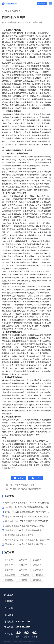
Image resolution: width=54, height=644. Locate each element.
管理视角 (16, 11)
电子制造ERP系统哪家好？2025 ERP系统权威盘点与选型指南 (29, 503)
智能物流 (9, 580)
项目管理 (39, 575)
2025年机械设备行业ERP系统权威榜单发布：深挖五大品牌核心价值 (29, 507)
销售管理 (37, 565)
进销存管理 (38, 570)
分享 (35, 478)
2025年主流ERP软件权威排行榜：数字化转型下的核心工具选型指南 (29, 512)
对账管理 (25, 575)
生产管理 (9, 560)
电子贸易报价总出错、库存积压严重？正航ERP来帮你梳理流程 (29, 540)
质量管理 (9, 570)
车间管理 (23, 580)
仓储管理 (37, 580)
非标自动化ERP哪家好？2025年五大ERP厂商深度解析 (29, 517)
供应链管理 (10, 575)
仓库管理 (37, 560)
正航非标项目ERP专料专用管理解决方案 (24, 530)
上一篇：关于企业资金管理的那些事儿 (19, 485)
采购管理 (38, 22)
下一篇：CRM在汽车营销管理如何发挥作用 (22, 489)
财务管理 (9, 565)
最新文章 (9, 496)
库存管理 (23, 560)
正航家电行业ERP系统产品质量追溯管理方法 (26, 544)
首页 (7, 11)
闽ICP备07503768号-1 (41, 641)
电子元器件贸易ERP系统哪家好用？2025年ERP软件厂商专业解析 (29, 521)
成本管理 (23, 570)
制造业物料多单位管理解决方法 (19, 535)
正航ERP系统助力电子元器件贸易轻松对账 (25, 526)
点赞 (19, 478)
